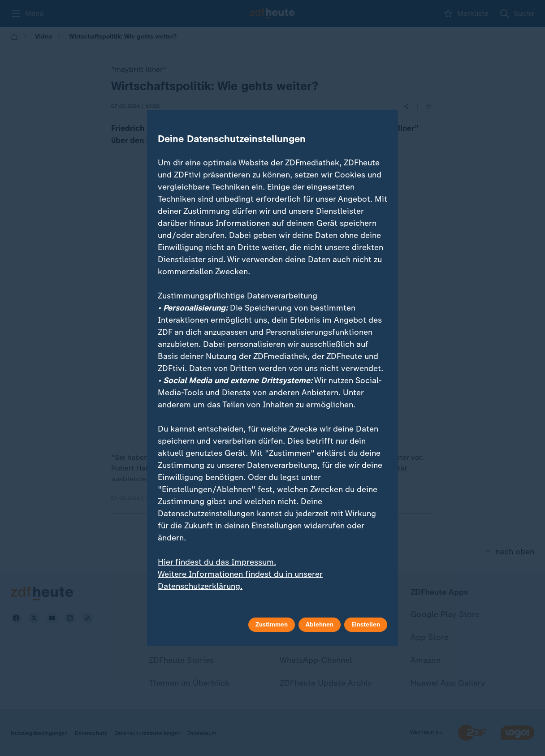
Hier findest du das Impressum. (217, 562)
